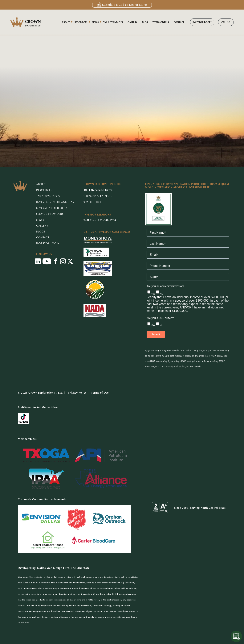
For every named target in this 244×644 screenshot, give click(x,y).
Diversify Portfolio (51, 208)
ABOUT (41, 184)
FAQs (145, 22)
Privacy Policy (77, 392)
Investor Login (202, 22)
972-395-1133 (92, 202)
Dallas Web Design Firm (53, 568)
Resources (81, 22)
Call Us (226, 22)
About (66, 22)
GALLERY (42, 226)
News (95, 22)
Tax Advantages (113, 22)
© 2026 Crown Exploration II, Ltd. (41, 392)
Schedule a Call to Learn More (124, 5)
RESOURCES (44, 190)
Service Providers (50, 214)
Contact (179, 22)
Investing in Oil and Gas (55, 202)
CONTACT (43, 237)
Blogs (41, 231)
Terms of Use (100, 392)
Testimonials (161, 22)
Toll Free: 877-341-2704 (100, 220)
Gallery (132, 22)
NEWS (40, 220)
